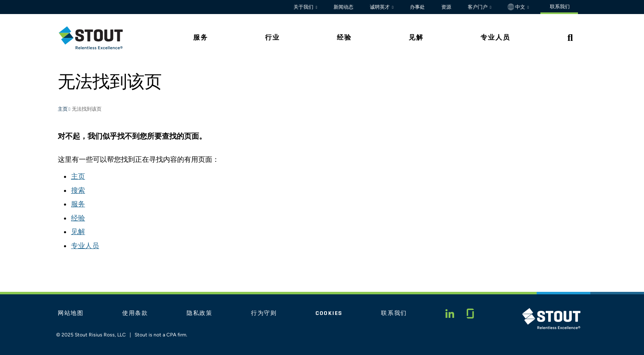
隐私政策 (200, 313)
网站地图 (71, 313)
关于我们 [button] (304, 7)
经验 (78, 218)
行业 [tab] (272, 37)
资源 (446, 7)
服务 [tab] (201, 37)
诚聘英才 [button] (380, 7)
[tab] (97, 38)
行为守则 (264, 313)
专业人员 (85, 246)
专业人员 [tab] (495, 37)
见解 (78, 232)
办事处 (417, 7)
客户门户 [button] (478, 7)
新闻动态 (343, 7)
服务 (78, 204)
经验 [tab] (344, 37)
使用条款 (135, 313)
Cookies (329, 313)
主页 (63, 109)
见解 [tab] (416, 37)
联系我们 (394, 313)
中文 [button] (517, 7)
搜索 (78, 190)
